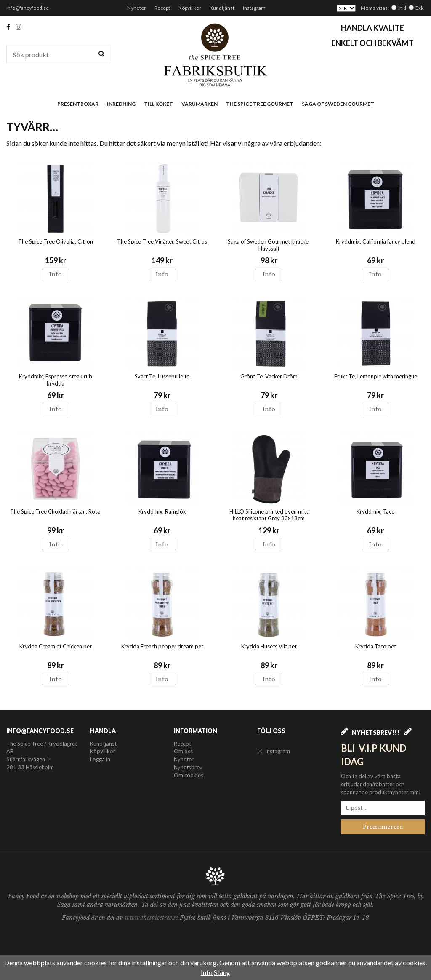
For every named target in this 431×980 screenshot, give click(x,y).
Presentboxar (78, 104)
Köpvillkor (190, 8)
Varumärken (200, 104)
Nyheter (137, 8)
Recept (162, 8)
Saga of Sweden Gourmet (338, 104)
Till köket (158, 104)
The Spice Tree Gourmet (260, 104)
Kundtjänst (222, 8)
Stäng (222, 972)
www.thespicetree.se (152, 918)
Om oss (183, 751)
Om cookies (189, 775)
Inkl (402, 8)
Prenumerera (383, 827)
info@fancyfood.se (28, 8)
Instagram (254, 8)
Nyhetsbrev (188, 767)
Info (56, 274)
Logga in (100, 759)
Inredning (121, 104)
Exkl (420, 8)
